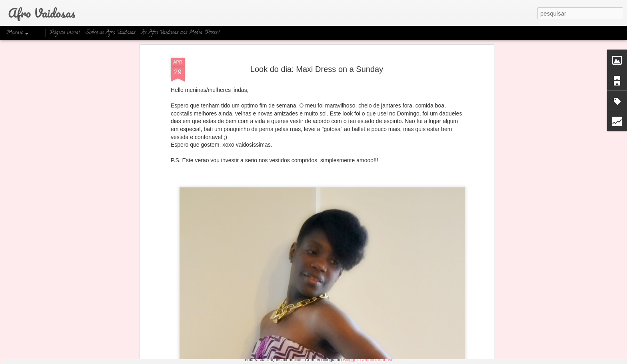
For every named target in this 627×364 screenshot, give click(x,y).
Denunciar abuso (377, 360)
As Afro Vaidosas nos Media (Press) (180, 33)
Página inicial (65, 33)
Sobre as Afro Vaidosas (111, 33)
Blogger (350, 360)
